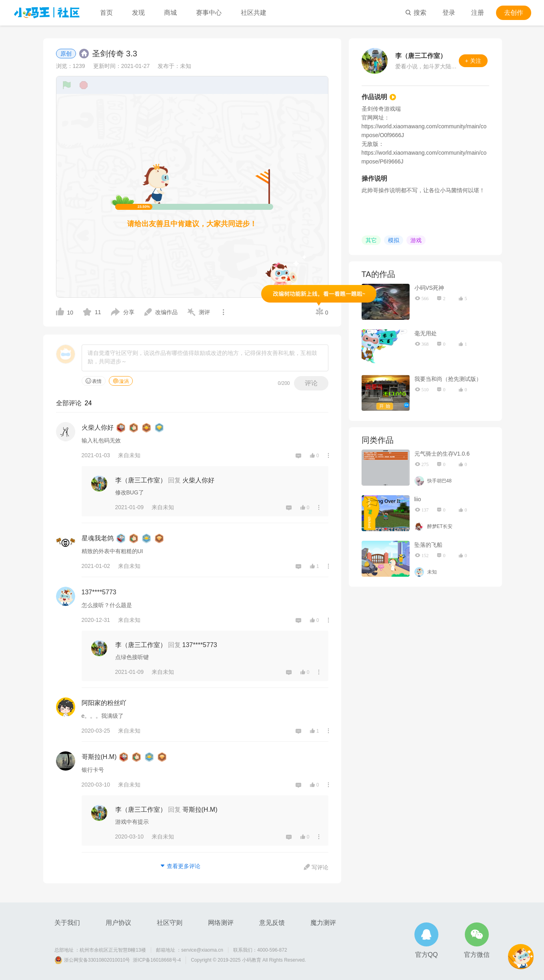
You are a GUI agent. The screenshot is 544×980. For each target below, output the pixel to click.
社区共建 (254, 13)
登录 (449, 13)
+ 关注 (473, 61)
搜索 (416, 13)
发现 (138, 13)
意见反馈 (272, 923)
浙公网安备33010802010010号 (97, 960)
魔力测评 (323, 923)
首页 (106, 13)
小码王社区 (47, 13)
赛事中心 (209, 13)
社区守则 (170, 923)
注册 (478, 13)
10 (65, 312)
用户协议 (118, 923)
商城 (170, 13)
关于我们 (67, 923)
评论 (311, 383)
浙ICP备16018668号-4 (157, 960)
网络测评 (221, 923)
